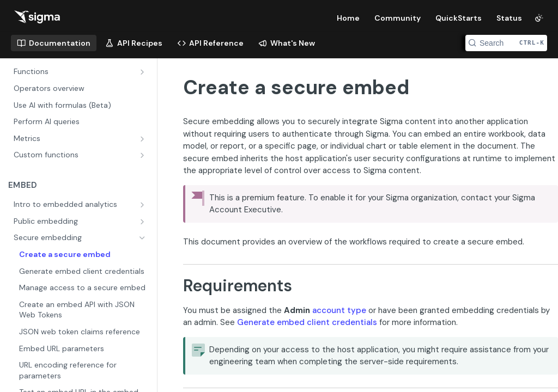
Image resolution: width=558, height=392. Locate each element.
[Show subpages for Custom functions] (143, 155)
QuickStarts (459, 18)
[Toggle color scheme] (539, 18)
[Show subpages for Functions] (143, 72)
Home (348, 18)
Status (509, 18)
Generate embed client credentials (307, 322)
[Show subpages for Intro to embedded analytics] (143, 205)
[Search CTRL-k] (506, 43)
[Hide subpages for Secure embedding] (143, 238)
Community (398, 18)
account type (339, 310)
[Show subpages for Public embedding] (143, 222)
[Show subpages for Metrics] (143, 139)
